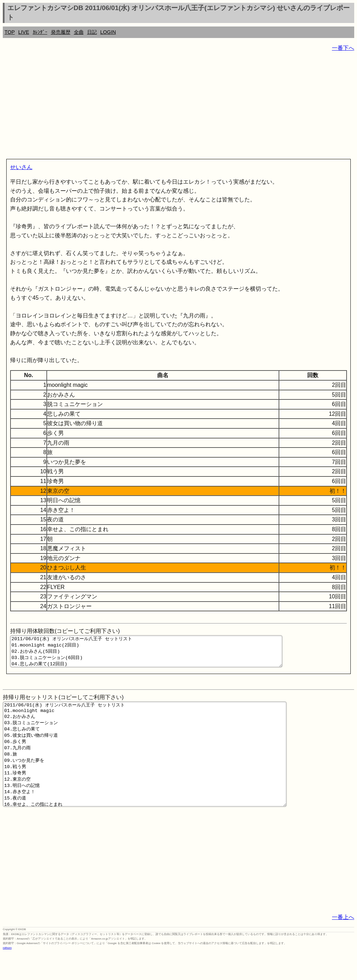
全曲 (79, 32)
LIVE (24, 32)
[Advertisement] (178, 107)
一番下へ (343, 48)
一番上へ (343, 944)
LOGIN (108, 32)
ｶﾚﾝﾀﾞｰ (40, 32)
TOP (10, 32)
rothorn (7, 975)
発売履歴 (61, 32)
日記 (92, 32)
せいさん (21, 167)
